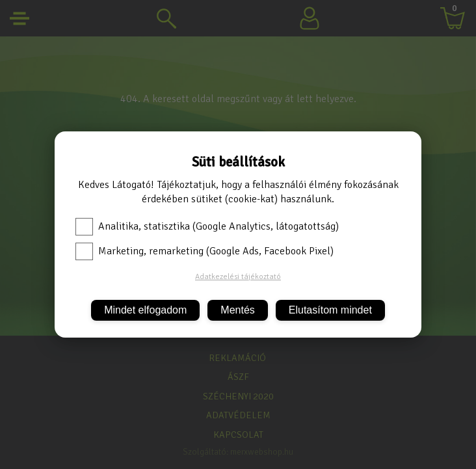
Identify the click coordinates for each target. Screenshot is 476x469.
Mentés (237, 310)
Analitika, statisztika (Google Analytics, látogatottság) (207, 226)
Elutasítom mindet (330, 310)
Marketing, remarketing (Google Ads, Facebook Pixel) (205, 251)
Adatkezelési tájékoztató (238, 277)
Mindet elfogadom (145, 310)
